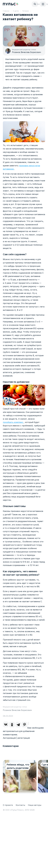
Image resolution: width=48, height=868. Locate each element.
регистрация (24, 738)
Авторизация (9, 738)
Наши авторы (35, 805)
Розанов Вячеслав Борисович (26, 52)
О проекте (8, 805)
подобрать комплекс (13, 422)
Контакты (20, 805)
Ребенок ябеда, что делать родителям (18, 766)
